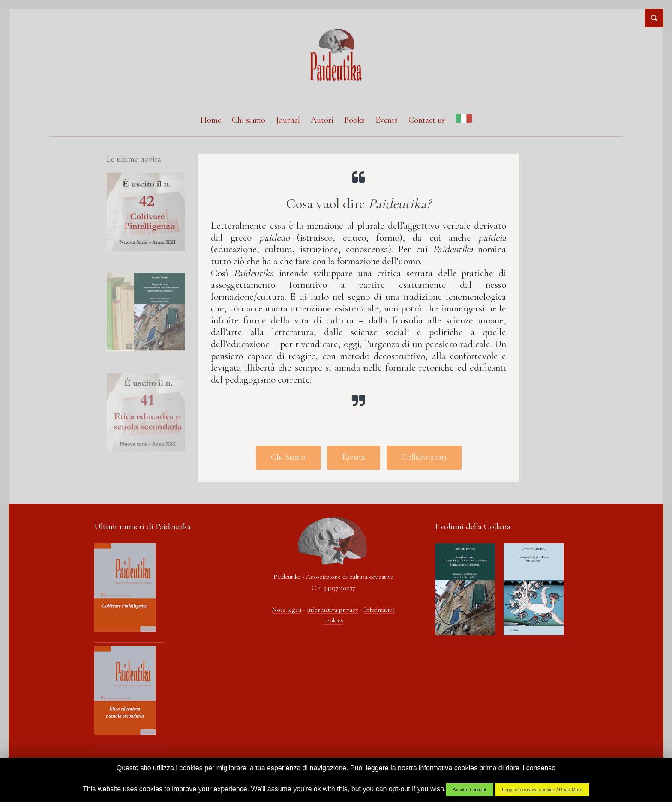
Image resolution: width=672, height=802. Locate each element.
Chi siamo (249, 120)
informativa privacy (333, 610)
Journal (288, 120)
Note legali (286, 610)
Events (387, 120)
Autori (322, 120)
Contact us (427, 120)
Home (211, 120)
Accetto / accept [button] (469, 790)
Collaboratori (424, 457)
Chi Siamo (288, 457)
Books (354, 120)
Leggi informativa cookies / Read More (542, 790)
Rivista (354, 457)
